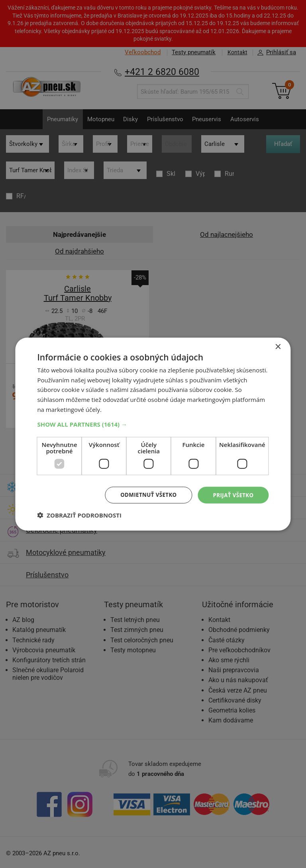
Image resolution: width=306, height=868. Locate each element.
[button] (153, 423)
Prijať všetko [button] (232, 495)
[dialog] (153, 434)
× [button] (278, 346)
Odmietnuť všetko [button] (145, 495)
